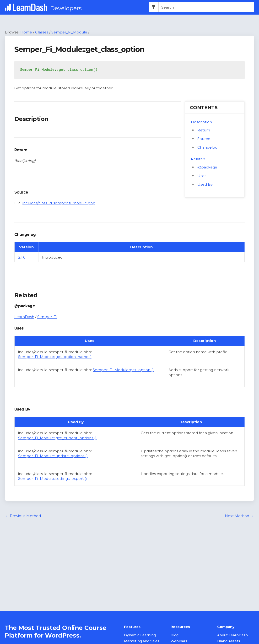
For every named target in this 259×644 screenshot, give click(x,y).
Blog (175, 635)
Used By (205, 184)
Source (204, 139)
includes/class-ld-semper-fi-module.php (59, 203)
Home (26, 32)
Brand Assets (229, 641)
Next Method (239, 516)
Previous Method (23, 516)
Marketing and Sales (142, 641)
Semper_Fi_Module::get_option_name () (55, 357)
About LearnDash (232, 635)
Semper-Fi (47, 317)
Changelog (207, 147)
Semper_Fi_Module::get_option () (123, 370)
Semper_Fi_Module (69, 32)
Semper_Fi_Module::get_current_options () (57, 438)
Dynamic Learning (140, 635)
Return (204, 130)
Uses (202, 176)
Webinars (179, 641)
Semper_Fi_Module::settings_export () (53, 479)
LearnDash (24, 317)
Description (201, 122)
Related (198, 159)
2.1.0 (22, 257)
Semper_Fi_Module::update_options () (53, 456)
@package (207, 167)
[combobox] (206, 7)
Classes (42, 32)
